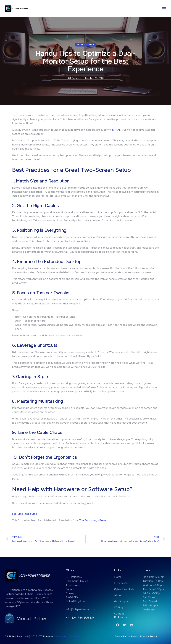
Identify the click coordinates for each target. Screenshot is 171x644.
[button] (164, 9)
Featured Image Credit (25, 514)
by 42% (116, 130)
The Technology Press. (93, 520)
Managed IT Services (69, 636)
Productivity (85, 45)
